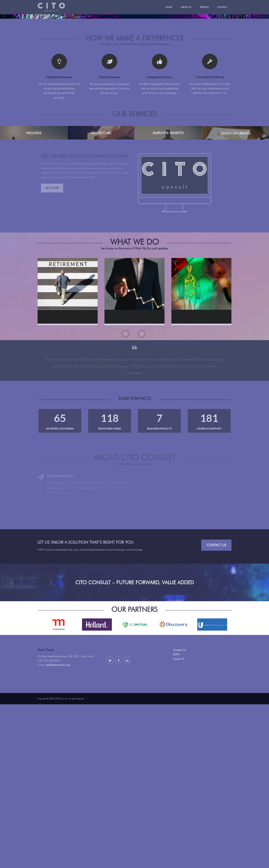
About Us (186, 7)
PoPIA (176, 818)
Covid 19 (179, 823)
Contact (222, 7)
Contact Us (216, 709)
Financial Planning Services (137, 479)
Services (204, 7)
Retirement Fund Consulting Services (63, 481)
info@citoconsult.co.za (58, 829)
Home (169, 7)
